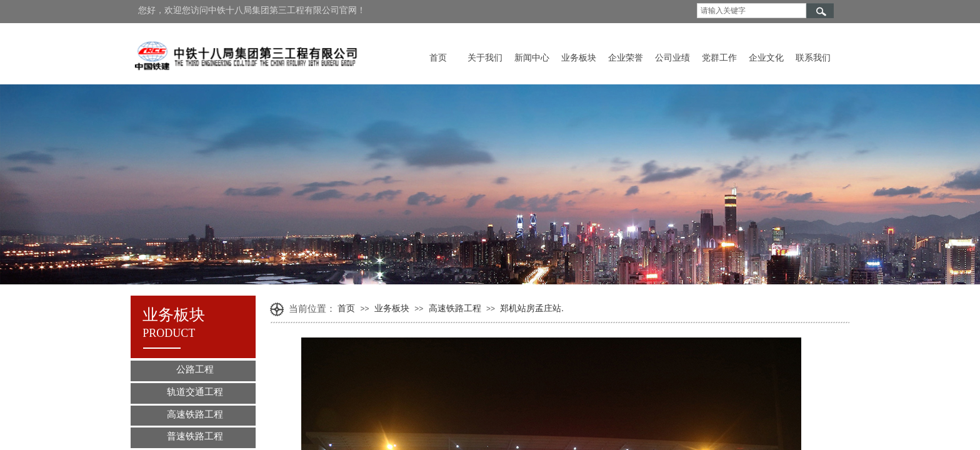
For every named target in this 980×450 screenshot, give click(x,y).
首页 (438, 58)
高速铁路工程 (455, 308)
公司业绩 (672, 58)
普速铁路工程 (195, 436)
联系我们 (813, 58)
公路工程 (195, 369)
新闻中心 (532, 58)
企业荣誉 (626, 58)
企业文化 (766, 58)
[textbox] (752, 11)
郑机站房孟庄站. (532, 308)
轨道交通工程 (195, 392)
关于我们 (485, 58)
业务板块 (579, 58)
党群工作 (719, 58)
